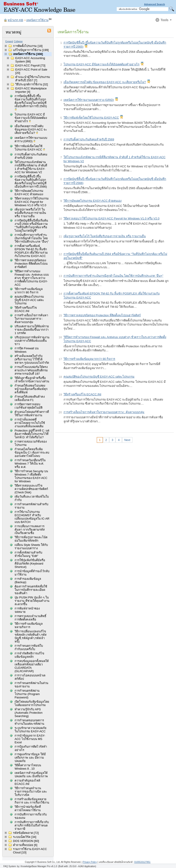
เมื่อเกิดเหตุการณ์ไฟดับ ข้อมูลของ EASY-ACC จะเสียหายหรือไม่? (31, 130)
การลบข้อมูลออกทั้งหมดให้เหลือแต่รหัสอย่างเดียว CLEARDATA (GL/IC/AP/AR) (32, 666)
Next (127, 440)
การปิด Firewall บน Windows (27, 350)
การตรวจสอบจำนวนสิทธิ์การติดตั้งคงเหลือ (30, 618)
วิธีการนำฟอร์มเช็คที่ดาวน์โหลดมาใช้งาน (28, 808)
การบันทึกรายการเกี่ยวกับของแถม (31, 816)
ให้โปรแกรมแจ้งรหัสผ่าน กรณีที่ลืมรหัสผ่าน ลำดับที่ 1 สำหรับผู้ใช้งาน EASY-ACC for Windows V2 (31, 167)
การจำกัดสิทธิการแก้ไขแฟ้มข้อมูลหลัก (29, 655)
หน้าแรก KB (15, 20)
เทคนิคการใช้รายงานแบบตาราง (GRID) (31, 140)
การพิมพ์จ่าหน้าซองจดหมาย (27, 610)
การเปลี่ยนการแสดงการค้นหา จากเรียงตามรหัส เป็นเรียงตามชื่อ (30, 530)
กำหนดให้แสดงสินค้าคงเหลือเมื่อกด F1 (30, 398)
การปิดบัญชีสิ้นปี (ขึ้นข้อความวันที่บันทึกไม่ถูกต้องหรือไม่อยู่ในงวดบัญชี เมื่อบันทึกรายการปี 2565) (31, 103)
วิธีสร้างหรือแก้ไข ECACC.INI (26, 309)
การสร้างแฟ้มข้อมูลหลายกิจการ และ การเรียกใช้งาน (32, 801)
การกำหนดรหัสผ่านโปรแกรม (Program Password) (27, 694)
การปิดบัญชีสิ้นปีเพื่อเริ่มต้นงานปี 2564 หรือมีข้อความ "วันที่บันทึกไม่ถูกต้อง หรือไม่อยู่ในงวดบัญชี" (31, 226)
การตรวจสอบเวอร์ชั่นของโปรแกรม (31, 443)
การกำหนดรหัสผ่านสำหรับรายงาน (31, 506)
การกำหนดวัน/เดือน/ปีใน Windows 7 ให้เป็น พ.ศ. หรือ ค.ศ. (30, 464)
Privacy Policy (90, 862)
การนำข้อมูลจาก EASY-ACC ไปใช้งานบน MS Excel (30, 739)
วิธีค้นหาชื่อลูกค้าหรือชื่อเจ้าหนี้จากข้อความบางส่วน (32, 380)
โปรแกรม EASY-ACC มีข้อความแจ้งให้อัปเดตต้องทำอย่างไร (31, 118)
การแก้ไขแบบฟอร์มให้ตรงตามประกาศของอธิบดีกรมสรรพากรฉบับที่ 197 (31, 370)
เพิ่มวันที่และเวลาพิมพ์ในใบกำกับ (32, 498)
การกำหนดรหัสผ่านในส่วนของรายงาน (31, 685)
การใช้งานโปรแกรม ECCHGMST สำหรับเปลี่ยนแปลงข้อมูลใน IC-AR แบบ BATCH (32, 517)
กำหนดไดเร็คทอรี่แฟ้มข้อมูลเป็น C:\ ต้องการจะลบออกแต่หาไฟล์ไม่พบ (32, 453)
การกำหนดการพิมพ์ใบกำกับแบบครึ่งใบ (29, 647)
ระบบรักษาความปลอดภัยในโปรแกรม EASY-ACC (31, 730)
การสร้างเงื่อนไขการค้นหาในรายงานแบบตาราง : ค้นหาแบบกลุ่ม (31, 319)
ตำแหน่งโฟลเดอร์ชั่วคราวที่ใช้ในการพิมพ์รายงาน (32, 414)
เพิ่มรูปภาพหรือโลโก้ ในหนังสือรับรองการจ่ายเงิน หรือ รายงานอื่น (30, 213)
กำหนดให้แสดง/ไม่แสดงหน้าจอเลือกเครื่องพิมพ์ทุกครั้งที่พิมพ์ (31, 389)
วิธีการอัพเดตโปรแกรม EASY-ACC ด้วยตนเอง (29, 193)
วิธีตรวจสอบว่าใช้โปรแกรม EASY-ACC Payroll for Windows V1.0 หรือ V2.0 (32, 202)
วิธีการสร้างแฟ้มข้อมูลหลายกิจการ (29, 625)
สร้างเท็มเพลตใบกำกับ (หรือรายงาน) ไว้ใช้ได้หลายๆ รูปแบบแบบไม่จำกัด (32, 359)
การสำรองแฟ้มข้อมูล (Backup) (28, 580)
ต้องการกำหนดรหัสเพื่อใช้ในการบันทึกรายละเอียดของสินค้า (31, 590)
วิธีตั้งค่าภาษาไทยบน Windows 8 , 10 (28, 767)
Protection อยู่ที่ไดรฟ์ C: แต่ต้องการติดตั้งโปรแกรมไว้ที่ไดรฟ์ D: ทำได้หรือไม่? (32, 434)
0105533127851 (142, 862)
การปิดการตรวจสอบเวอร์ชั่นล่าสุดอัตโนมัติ (29, 406)
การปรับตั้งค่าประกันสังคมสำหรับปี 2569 (31, 156)
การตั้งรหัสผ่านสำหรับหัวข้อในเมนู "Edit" (28, 554)
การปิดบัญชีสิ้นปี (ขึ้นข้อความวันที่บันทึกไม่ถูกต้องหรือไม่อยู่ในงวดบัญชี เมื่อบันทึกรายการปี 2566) (31, 182)
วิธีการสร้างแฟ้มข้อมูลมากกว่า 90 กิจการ (29, 291)
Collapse (18, 41)
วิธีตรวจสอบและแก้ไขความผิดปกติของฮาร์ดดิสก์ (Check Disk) (31, 489)
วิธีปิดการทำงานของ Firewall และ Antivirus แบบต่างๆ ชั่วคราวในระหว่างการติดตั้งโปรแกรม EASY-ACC (32, 278)
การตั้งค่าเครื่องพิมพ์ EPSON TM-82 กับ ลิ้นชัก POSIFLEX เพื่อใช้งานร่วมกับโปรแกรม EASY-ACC (31, 251)
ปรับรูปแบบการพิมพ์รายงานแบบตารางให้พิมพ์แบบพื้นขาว (32, 341)
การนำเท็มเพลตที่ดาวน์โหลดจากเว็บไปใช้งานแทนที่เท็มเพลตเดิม (30, 423)
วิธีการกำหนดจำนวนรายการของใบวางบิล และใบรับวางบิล (31, 792)
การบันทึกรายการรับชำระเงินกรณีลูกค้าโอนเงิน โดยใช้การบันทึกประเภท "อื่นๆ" (32, 238)
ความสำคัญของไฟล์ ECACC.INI (27, 782)
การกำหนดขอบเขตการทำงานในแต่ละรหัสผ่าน (29, 722)
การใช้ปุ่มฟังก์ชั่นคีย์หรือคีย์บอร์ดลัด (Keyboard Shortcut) (30, 564)
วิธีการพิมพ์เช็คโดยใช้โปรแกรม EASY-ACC (30, 148)
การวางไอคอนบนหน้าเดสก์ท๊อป (30, 677)
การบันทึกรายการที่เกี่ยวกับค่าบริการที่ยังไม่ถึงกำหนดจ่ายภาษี (32, 825)
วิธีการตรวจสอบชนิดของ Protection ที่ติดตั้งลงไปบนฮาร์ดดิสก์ (31, 264)
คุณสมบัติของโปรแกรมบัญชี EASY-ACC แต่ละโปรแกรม (29, 300)
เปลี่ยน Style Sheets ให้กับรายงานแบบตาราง (31, 547)
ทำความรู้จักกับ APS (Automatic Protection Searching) (29, 713)
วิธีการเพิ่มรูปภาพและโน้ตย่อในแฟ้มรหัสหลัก (31, 539)
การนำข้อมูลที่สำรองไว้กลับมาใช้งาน (32, 573)
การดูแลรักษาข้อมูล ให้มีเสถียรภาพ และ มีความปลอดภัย (30, 758)
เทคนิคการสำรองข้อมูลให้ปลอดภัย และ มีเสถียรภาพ (31, 775)
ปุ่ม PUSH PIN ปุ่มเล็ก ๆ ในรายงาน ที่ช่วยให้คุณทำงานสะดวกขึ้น (32, 601)
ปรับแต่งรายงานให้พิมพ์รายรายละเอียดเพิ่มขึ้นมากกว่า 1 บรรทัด (32, 330)
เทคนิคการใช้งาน (37, 20)
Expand (9, 41)
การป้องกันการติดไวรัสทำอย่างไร (31, 748)
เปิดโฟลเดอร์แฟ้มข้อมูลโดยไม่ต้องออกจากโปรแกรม (32, 703)
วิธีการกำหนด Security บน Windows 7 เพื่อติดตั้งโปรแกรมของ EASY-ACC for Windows (31, 476)
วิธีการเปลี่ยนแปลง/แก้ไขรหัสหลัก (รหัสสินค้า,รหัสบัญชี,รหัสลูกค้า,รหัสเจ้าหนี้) (31, 636)
